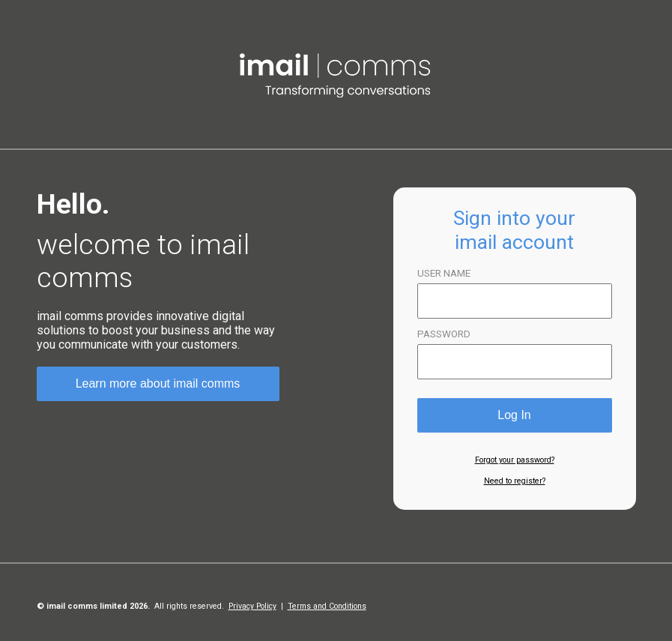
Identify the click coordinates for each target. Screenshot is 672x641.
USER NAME (444, 273)
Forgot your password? (515, 460)
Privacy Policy (252, 606)
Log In (514, 415)
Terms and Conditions (327, 606)
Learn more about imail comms (158, 383)
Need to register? (515, 481)
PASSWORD (444, 334)
